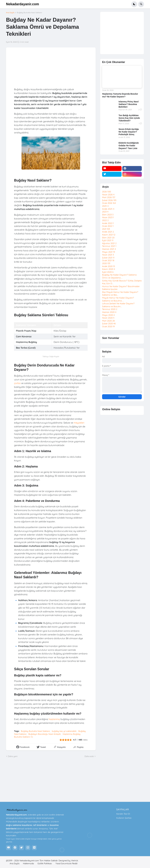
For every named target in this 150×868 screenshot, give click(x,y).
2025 (105, 206)
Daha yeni (13, 756)
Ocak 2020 (108, 326)
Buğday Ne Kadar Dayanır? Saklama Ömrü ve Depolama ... (119, 276)
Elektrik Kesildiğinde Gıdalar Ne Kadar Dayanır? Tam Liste (129, 146)
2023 (105, 212)
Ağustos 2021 (109, 243)
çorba (17, 383)
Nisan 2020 (108, 318)
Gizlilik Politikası (45, 863)
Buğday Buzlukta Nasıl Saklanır (30, 13)
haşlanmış (54, 719)
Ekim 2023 (108, 215)
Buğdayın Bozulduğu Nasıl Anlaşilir (45, 734)
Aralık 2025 (108, 209)
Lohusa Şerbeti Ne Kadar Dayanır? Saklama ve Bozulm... (118, 305)
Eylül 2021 (108, 240)
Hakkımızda (28, 863)
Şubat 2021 (108, 258)
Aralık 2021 (108, 232)
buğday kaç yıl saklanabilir (64, 731)
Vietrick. (75, 861)
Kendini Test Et (123, 814)
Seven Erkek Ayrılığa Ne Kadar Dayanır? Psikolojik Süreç (129, 132)
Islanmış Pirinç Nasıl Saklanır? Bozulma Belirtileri (128, 104)
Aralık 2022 (108, 223)
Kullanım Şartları (124, 818)
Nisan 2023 (108, 217)
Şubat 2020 (109, 324)
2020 (106, 263)
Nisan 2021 (108, 255)
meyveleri (79, 423)
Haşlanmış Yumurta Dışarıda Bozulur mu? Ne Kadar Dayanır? (120, 95)
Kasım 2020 (109, 269)
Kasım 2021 (109, 235)
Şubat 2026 (109, 200)
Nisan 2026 (108, 195)
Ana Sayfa (10, 13)
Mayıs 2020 (108, 315)
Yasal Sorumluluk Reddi (66, 863)
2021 (106, 229)
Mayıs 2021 (109, 252)
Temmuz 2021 (109, 246)
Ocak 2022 (108, 226)
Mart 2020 (108, 321)
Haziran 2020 (109, 312)
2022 (105, 220)
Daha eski (89, 756)
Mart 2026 (109, 197)
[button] (134, 4)
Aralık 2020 (109, 266)
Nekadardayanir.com (22, 4)
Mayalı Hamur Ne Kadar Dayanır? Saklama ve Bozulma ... (118, 299)
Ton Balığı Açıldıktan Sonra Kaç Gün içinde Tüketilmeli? (129, 118)
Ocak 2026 (109, 203)
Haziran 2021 (109, 249)
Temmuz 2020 (110, 309)
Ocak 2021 (108, 260)
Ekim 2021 (108, 238)
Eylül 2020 (108, 272)
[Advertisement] (122, 33)
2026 (106, 192)
